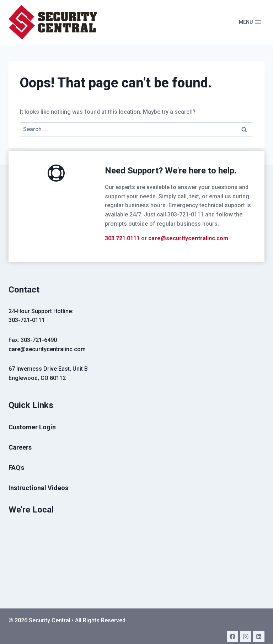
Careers (20, 447)
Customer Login (32, 427)
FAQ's (16, 468)
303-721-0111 (27, 320)
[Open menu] (250, 22)
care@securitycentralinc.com (188, 238)
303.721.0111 (122, 238)
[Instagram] (246, 637)
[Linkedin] (259, 637)
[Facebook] (232, 637)
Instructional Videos (38, 488)
